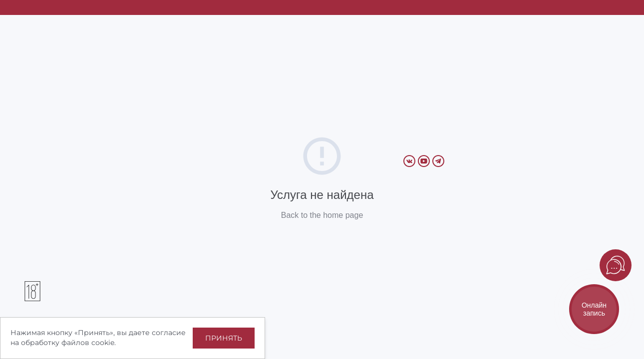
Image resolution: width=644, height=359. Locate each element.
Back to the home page (322, 215)
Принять (224, 338)
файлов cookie (88, 343)
